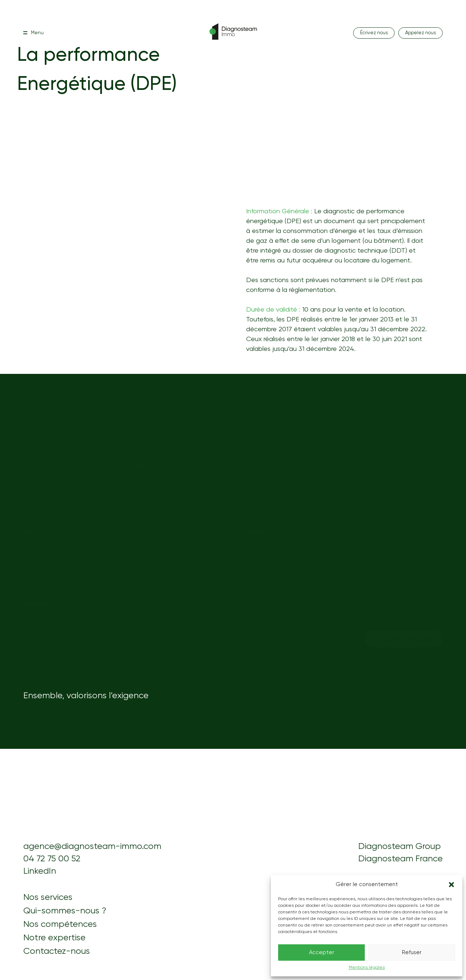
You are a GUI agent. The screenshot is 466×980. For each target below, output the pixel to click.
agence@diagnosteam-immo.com (92, 846)
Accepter (322, 953)
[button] (451, 885)
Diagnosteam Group (400, 846)
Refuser (412, 953)
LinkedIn (40, 871)
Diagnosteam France (400, 859)
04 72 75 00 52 (52, 859)
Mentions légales (367, 968)
